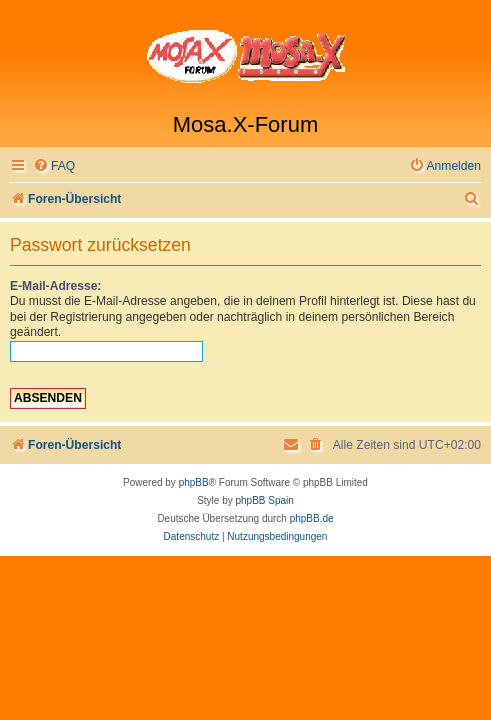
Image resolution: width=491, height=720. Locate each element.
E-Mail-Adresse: (55, 286)
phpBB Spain (264, 500)
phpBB (194, 482)
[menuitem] (54, 166)
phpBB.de (312, 518)
